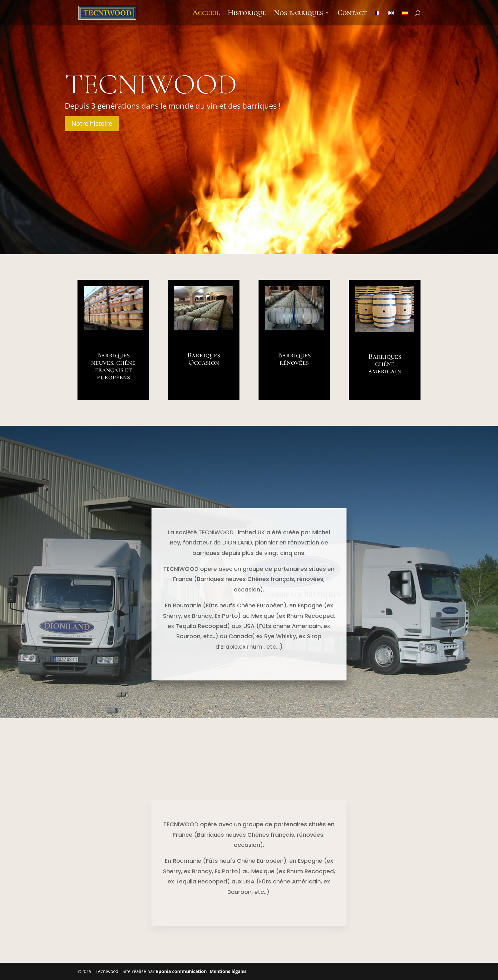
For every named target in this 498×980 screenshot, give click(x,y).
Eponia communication (181, 971)
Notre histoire (92, 123)
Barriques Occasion (204, 359)
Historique (247, 14)
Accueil (206, 14)
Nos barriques (298, 14)
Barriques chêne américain (385, 364)
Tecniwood (151, 84)
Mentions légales (228, 971)
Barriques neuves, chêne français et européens (113, 366)
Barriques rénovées (294, 359)
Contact (352, 14)
